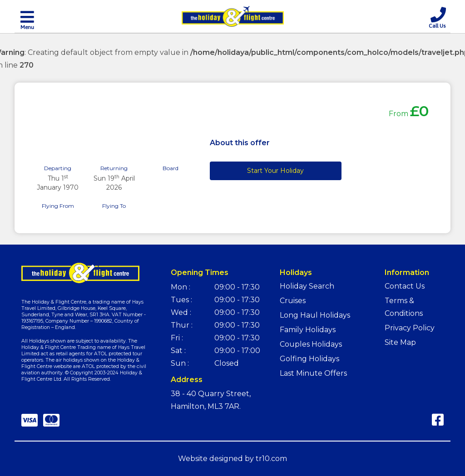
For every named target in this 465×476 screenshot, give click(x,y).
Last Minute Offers (313, 373)
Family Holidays (308, 330)
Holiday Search (307, 286)
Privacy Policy (410, 328)
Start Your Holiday (275, 171)
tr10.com (271, 459)
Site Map (400, 342)
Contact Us (405, 286)
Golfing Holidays (309, 359)
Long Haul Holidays (315, 315)
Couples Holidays (311, 344)
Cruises (293, 301)
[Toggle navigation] (27, 20)
